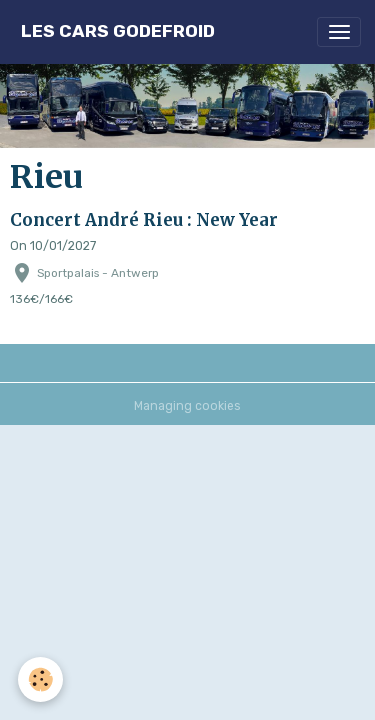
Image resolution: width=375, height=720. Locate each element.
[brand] (118, 31)
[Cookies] (40, 679)
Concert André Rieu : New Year (144, 220)
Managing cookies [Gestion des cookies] (187, 406)
